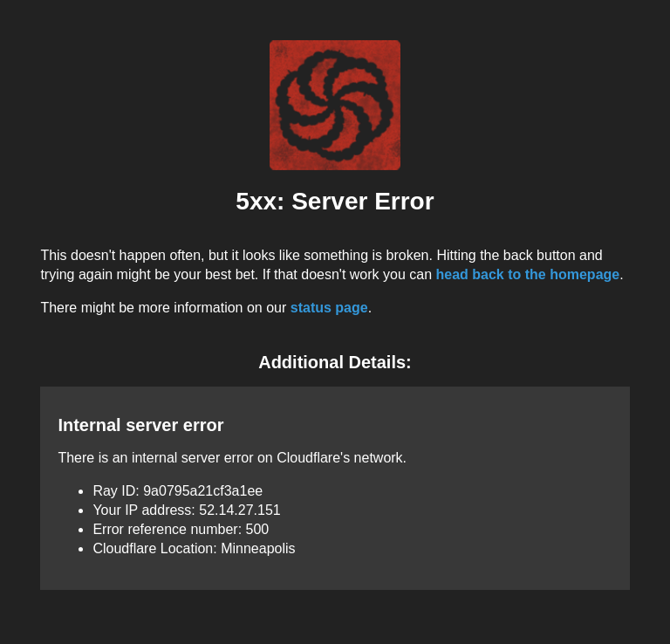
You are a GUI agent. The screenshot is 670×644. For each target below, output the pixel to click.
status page (329, 308)
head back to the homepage (527, 274)
